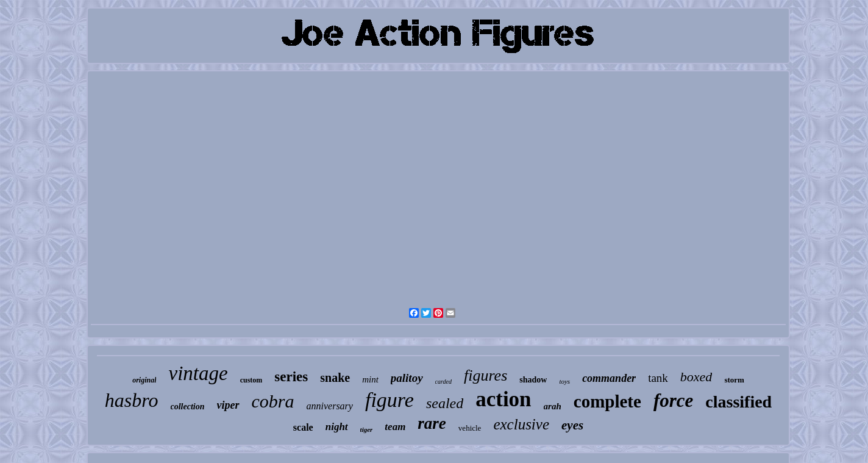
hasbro (132, 400)
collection (188, 407)
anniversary (330, 406)
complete (607, 401)
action (503, 399)
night (337, 427)
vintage (198, 373)
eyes (572, 425)
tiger (367, 429)
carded (443, 382)
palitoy (407, 378)
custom (251, 380)
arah (553, 406)
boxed (696, 377)
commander (609, 378)
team (395, 427)
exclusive (521, 424)
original (144, 380)
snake (335, 378)
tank (658, 378)
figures (486, 375)
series (291, 377)
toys (564, 381)
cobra (273, 401)
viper (228, 405)
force (673, 400)
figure (390, 400)
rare (432, 423)
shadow (533, 380)
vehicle (470, 428)
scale (303, 427)
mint (370, 379)
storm (734, 380)
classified (738, 402)
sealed (445, 403)
